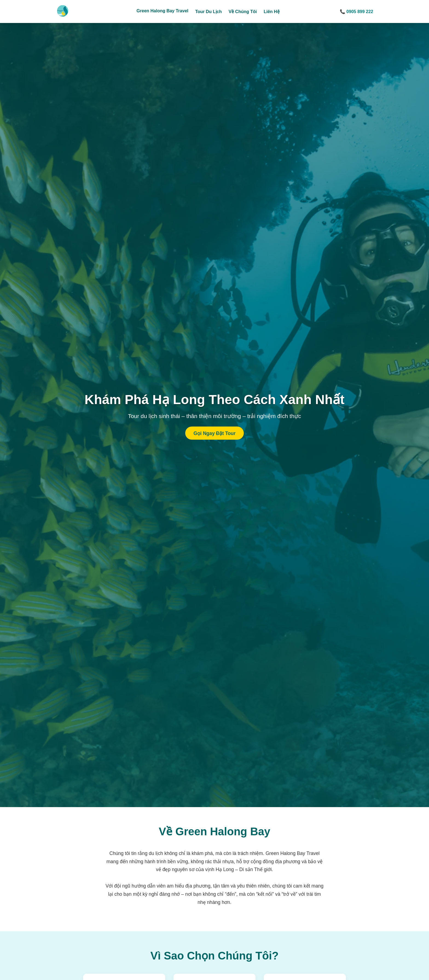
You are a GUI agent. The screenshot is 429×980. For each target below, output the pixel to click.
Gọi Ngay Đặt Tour (215, 433)
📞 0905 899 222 (356, 12)
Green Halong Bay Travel (162, 11)
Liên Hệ (272, 12)
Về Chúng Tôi (243, 12)
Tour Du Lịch (208, 12)
